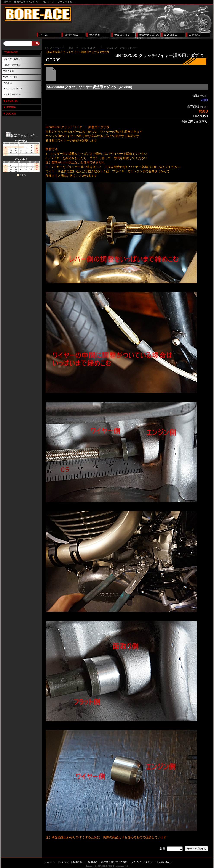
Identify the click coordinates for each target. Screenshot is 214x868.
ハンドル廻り (90, 48)
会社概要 (77, 862)
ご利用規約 (92, 862)
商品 (71, 48)
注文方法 (64, 862)
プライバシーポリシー (143, 862)
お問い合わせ (166, 862)
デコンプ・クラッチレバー (122, 48)
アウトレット (11, 77)
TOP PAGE (11, 52)
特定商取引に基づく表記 (114, 862)
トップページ (52, 48)
